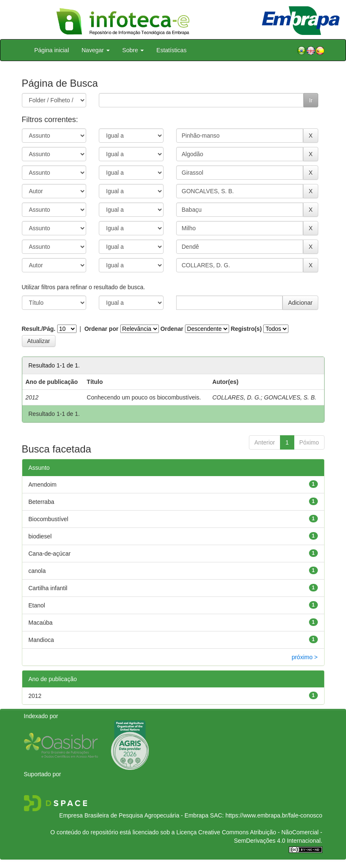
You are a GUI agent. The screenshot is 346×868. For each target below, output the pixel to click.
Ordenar (172, 329)
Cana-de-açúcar (50, 554)
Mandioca (41, 640)
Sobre (133, 50)
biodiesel (40, 536)
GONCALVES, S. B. (290, 397)
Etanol (37, 605)
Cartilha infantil (48, 588)
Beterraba (41, 502)
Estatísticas (172, 50)
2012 (35, 696)
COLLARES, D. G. (236, 397)
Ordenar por (102, 329)
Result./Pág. (39, 329)
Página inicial (52, 50)
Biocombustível (49, 519)
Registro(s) (246, 329)
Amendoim (43, 485)
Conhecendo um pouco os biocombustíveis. (144, 397)
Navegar (96, 50)
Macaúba (41, 623)
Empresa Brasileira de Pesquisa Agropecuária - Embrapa (134, 815)
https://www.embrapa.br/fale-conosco (274, 815)
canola (37, 571)
